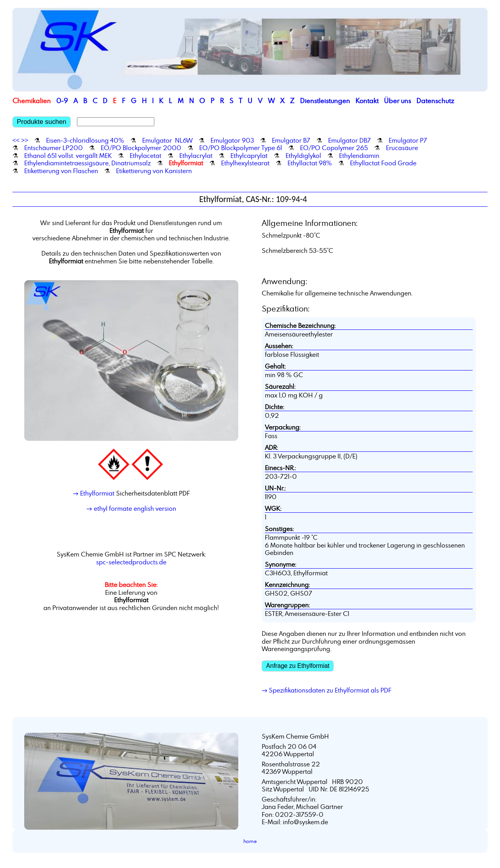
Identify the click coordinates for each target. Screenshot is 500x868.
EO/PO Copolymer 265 (334, 148)
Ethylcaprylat (249, 156)
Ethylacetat (146, 156)
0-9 (62, 101)
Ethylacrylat (196, 156)
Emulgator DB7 (349, 140)
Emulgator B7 (291, 140)
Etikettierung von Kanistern (154, 171)
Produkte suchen (42, 122)
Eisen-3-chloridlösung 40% (85, 140)
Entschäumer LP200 (54, 148)
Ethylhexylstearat (245, 163)
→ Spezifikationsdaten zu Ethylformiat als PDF (327, 690)
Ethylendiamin (359, 156)
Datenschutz (435, 101)
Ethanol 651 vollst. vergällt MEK (68, 156)
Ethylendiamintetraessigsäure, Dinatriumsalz (87, 163)
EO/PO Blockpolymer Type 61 (241, 148)
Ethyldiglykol (303, 156)
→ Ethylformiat (93, 493)
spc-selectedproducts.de (131, 562)
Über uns (397, 101)
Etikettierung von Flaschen (61, 171)
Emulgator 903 (232, 140)
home (250, 841)
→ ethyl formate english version (131, 508)
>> (25, 140)
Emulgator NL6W (167, 140)
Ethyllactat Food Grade (383, 163)
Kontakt (367, 101)
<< (16, 140)
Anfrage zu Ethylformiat (298, 666)
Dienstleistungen (325, 101)
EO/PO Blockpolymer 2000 (141, 148)
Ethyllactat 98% (310, 163)
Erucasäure (402, 148)
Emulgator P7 (408, 140)
